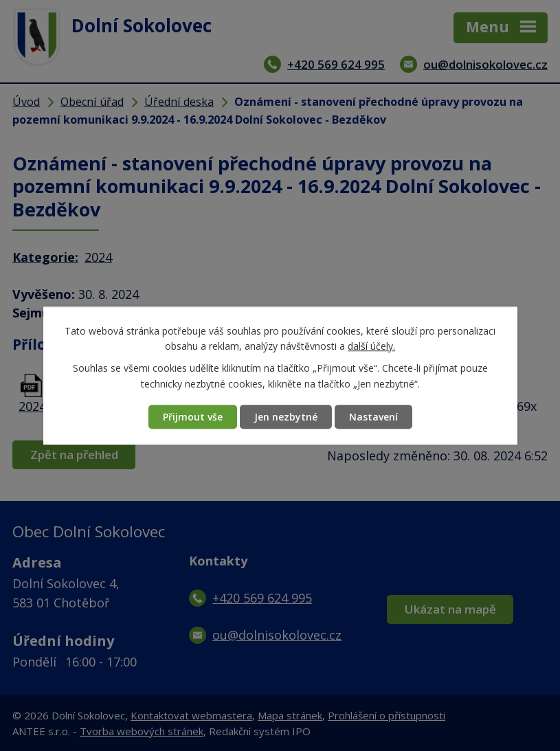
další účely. (371, 346)
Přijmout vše (193, 417)
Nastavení (373, 417)
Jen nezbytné (286, 417)
